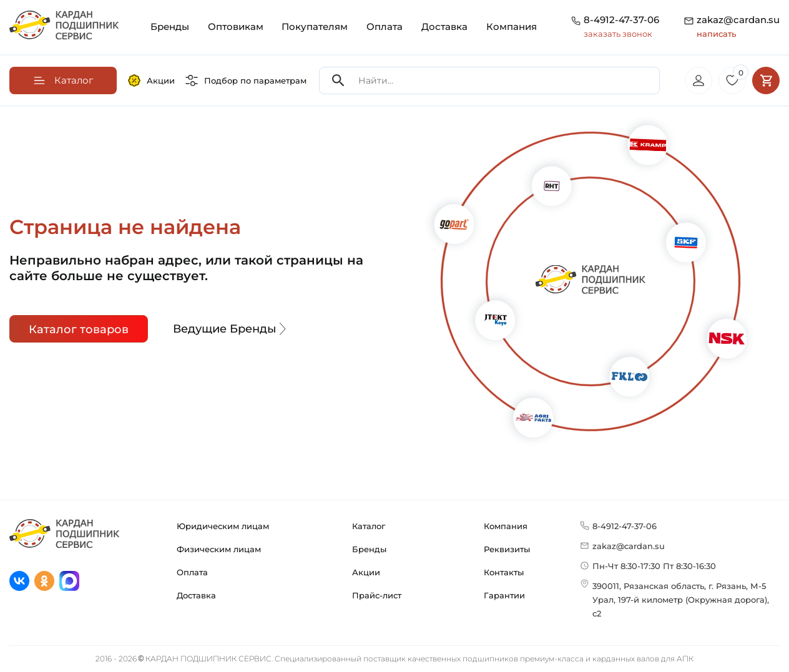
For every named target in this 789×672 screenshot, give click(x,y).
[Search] (338, 81)
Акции (151, 80)
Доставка (444, 27)
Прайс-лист (377, 595)
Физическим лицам (219, 549)
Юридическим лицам (223, 526)
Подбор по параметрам (246, 80)
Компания (512, 27)
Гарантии (504, 595)
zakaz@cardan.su (738, 27)
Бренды (170, 27)
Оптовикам (236, 27)
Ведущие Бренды (231, 329)
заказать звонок (618, 34)
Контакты (504, 572)
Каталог (369, 526)
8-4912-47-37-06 (621, 20)
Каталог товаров (79, 329)
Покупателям (315, 27)
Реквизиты (507, 549)
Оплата (385, 27)
